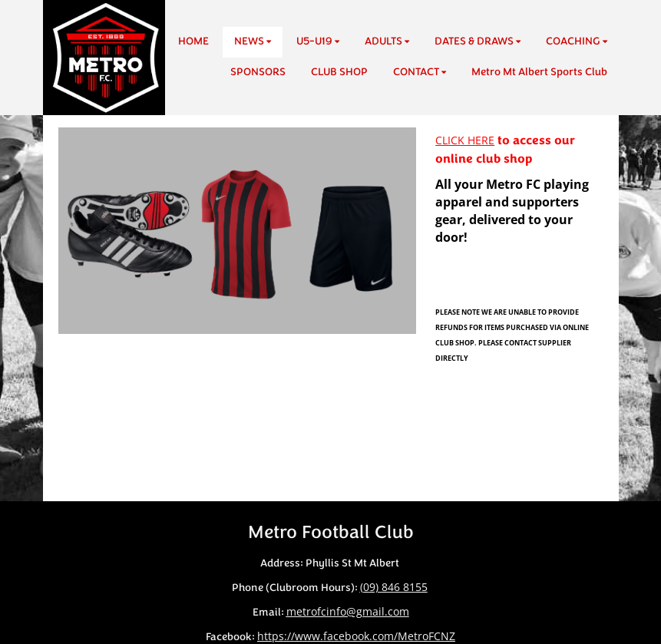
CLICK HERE (465, 140)
